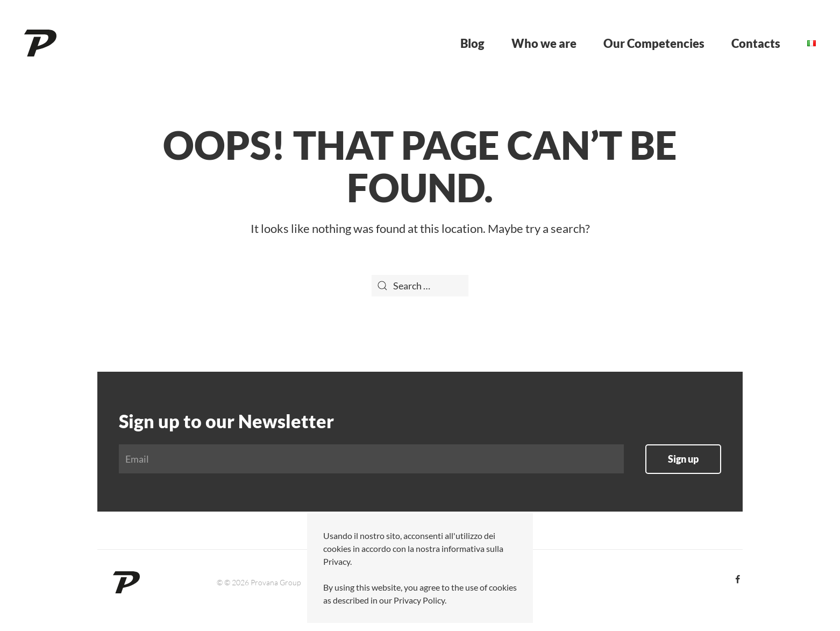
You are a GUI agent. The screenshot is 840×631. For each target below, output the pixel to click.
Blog (472, 43)
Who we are (544, 43)
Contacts (756, 43)
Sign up (683, 459)
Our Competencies (654, 43)
